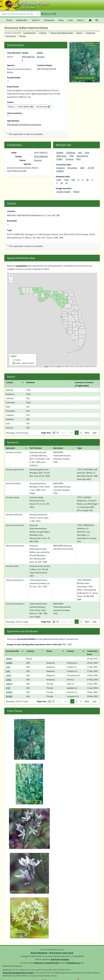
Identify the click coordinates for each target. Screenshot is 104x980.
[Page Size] (55, 433)
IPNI (72, 156)
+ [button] (11, 277)
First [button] (63, 433)
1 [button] (77, 433)
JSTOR (91, 168)
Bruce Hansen (56, 953)
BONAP (60, 153)
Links (70, 20)
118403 (9, 663)
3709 (8, 688)
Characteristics (15, 113)
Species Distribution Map (62, 33)
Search (35, 20)
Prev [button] (71, 433)
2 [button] (81, 433)
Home (9, 20)
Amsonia (41, 57)
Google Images (64, 192)
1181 (8, 671)
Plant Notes (13, 87)
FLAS (66, 180)
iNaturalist (62, 156)
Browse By (21, 20)
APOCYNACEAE (41, 156)
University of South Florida (46, 963)
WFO (79, 159)
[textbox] (19, 14)
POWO (60, 159)
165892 (9, 692)
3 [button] (81, 701)
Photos (23, 36)
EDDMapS (71, 153)
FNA (80, 153)
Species (11, 65)
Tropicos (69, 159)
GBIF (82, 168)
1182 (8, 667)
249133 (9, 684)
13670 (9, 675)
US (62, 183)
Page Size (46, 433)
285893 (9, 659)
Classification (30, 33)
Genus (40, 53)
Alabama (61, 168)
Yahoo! (76, 192)
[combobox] (20, 14)
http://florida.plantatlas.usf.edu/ (18, 973)
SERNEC (60, 171)
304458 (9, 696)
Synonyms (91, 33)
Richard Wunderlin (39, 953)
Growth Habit (14, 78)
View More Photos (84, 78)
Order (14, 153)
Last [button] (95, 433)
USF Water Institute (60, 959)
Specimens (11, 36)
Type (9, 230)
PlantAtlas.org (73, 963)
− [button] (11, 281)
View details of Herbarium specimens (24, 124)
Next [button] (87, 433)
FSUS (87, 153)
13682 (9, 680)
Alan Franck (68, 953)
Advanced (47, 14)
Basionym (12, 221)
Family (25, 53)
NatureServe (82, 156)
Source (79, 33)
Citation (43, 33)
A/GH (59, 180)
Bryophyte (72, 168)
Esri (59, 366)
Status (10, 102)
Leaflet (46, 366)
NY (87, 180)
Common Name (44, 65)
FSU (73, 180)
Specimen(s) (13, 121)
